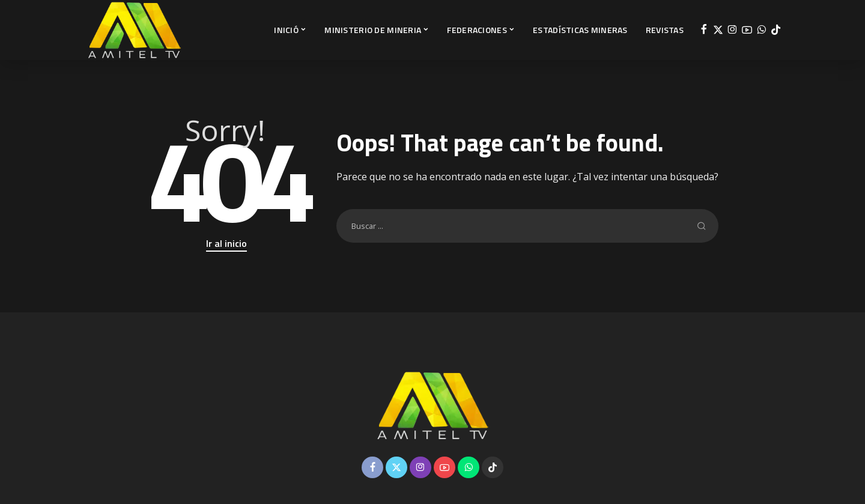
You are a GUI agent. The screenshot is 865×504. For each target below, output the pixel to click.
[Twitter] (718, 30)
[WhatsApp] (761, 30)
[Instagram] (733, 30)
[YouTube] (747, 30)
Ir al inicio (226, 243)
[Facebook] (704, 30)
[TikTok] (776, 30)
